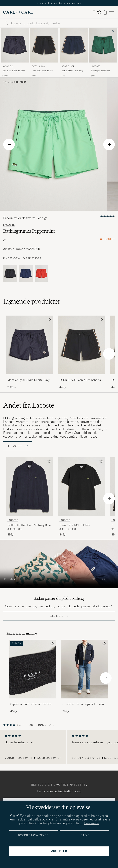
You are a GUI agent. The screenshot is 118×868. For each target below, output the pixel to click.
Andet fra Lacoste (29, 405)
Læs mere (57, 616)
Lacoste (96, 66)
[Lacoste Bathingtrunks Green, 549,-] (103, 53)
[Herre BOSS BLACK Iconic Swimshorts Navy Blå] (74, 45)
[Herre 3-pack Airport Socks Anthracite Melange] (32, 669)
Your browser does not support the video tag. (59, 564)
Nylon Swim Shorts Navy (14, 71)
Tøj (5, 82)
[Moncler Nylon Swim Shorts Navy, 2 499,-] (15, 53)
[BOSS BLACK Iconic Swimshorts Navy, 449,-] (74, 53)
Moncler (8, 66)
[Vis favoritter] (99, 12)
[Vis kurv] (105, 12)
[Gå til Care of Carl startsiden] (18, 12)
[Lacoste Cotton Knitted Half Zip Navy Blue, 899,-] (29, 497)
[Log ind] (94, 12)
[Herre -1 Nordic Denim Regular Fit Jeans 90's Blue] (84, 669)
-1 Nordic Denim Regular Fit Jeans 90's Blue (84, 704)
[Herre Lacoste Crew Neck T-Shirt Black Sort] (81, 487)
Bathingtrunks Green (100, 71)
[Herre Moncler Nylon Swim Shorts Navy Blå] (15, 45)
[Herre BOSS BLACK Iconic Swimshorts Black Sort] (44, 45)
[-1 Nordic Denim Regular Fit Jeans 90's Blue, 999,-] (84, 677)
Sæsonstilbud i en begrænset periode (59, 3)
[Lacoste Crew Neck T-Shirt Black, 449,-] (81, 497)
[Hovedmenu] (112, 12)
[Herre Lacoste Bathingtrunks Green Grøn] (103, 45)
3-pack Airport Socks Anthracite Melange (31, 704)
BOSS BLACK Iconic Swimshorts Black (80, 380)
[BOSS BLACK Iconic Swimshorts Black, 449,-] (44, 53)
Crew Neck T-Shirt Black (75, 525)
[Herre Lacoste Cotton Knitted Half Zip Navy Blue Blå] (29, 487)
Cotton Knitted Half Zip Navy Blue (29, 525)
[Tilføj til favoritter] (48, 320)
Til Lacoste (17, 446)
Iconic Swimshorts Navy (72, 71)
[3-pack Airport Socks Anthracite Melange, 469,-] (32, 677)
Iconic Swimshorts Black (43, 71)
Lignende (32, 301)
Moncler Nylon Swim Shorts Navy (28, 380)
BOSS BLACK (39, 66)
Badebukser (18, 82)
